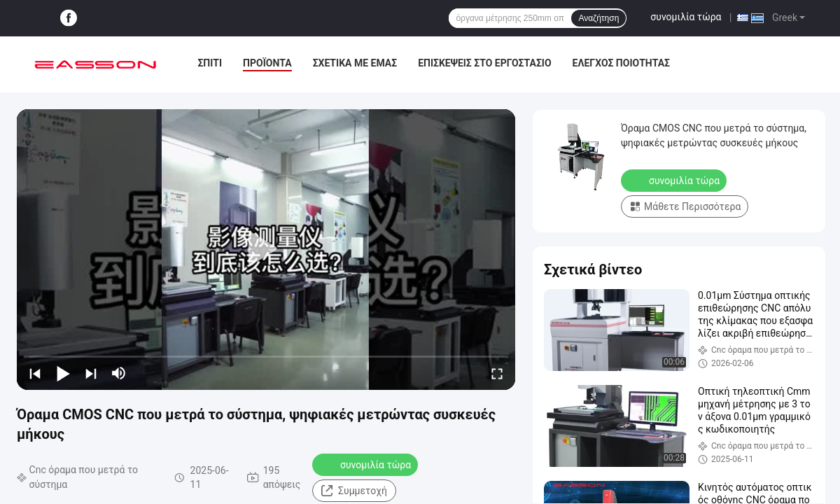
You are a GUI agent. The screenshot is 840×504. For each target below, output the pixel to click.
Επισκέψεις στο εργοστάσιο (484, 63)
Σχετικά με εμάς (355, 63)
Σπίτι (210, 63)
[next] (91, 373)
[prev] (35, 373)
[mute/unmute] (119, 373)
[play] (266, 249)
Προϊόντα (267, 63)
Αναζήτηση (598, 18)
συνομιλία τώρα (686, 17)
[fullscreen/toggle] (497, 373)
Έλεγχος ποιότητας (621, 63)
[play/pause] (63, 373)
